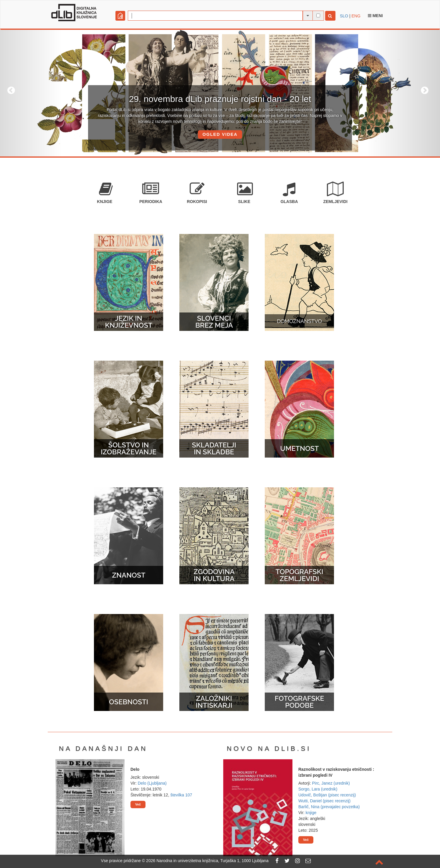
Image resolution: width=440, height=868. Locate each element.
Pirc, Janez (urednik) (331, 783)
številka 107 (181, 795)
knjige (311, 813)
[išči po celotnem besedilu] (318, 15)
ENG (356, 16)
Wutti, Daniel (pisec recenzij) (324, 801)
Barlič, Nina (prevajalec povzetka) (329, 807)
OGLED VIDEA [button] (220, 134)
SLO (344, 16)
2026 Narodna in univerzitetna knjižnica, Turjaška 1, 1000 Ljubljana (207, 861)
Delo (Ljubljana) (152, 783)
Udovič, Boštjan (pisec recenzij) (327, 795)
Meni (375, 16)
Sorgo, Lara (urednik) (318, 789)
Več (138, 804)
